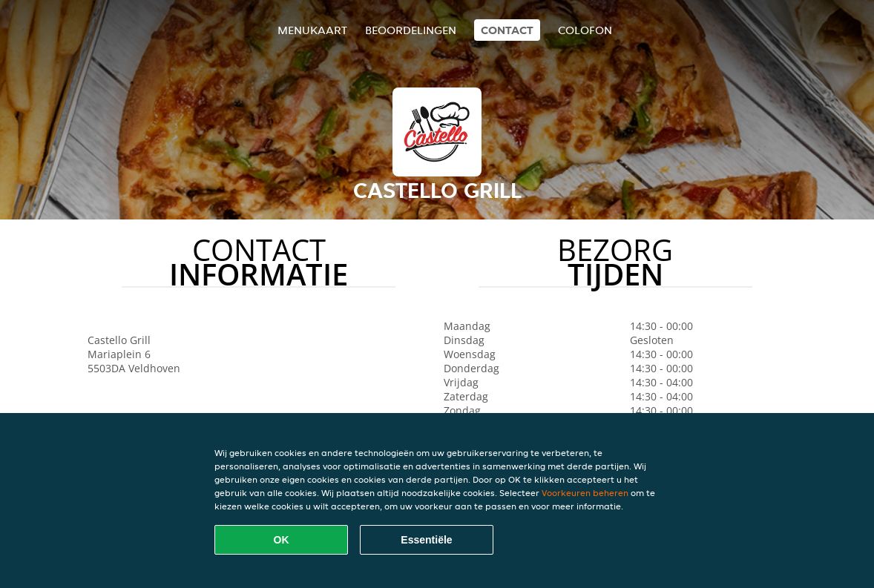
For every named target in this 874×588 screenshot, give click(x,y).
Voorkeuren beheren (585, 493)
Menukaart (312, 30)
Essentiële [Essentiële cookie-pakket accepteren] (426, 540)
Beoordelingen (411, 30)
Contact (507, 30)
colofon (585, 30)
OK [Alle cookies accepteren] (282, 540)
